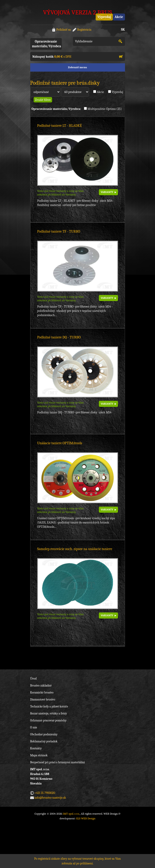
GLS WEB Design (86, 818)
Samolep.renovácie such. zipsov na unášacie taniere (75, 549)
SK (123, 29)
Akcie (119, 17)
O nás (34, 727)
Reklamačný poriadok (44, 741)
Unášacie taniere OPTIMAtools (60, 443)
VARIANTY (107, 192)
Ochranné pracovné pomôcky (48, 720)
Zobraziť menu (77, 67)
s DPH (52, 57)
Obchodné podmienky (44, 734)
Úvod (34, 679)
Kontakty (36, 748)
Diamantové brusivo (43, 699)
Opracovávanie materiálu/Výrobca (47, 44)
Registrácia (84, 30)
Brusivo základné (41, 686)
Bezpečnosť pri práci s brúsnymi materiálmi (58, 762)
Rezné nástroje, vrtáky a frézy (49, 713)
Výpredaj (104, 17)
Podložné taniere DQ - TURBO (59, 337)
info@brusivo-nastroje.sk (50, 798)
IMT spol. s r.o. (71, 814)
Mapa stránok (39, 755)
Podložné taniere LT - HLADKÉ (60, 126)
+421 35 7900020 (45, 793)
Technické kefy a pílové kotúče (49, 706)
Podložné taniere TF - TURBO (59, 231)
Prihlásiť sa (64, 30)
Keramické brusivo (42, 692)
